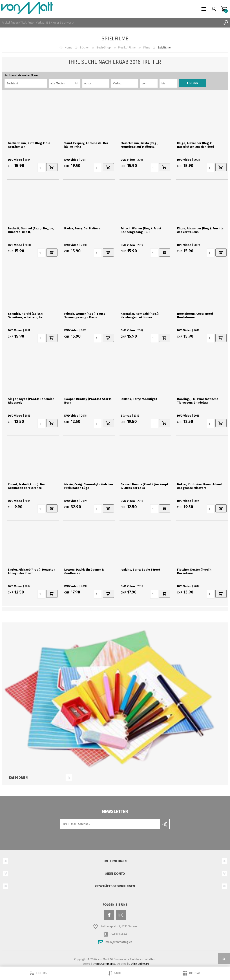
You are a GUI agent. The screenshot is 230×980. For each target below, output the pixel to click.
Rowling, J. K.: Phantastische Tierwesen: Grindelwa (198, 401)
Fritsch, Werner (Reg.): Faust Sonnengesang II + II (141, 230)
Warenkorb (224, 9)
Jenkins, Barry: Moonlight (139, 399)
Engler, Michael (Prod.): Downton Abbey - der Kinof (32, 571)
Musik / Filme (127, 47)
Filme (147, 47)
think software (140, 964)
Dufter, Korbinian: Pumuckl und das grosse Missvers (199, 486)
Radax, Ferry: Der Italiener (83, 228)
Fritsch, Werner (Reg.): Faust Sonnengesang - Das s (85, 315)
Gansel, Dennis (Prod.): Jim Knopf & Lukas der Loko (144, 486)
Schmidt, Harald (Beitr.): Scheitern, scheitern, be (25, 315)
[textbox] (111, 22)
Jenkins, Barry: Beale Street (140, 570)
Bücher (84, 47)
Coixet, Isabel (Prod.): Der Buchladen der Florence (26, 486)
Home (68, 47)
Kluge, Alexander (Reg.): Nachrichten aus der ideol (195, 145)
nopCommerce (106, 964)
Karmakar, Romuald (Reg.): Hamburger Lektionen (140, 315)
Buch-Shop (104, 47)
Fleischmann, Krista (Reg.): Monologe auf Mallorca (140, 145)
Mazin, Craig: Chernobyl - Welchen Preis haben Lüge (89, 486)
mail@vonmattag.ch (119, 942)
